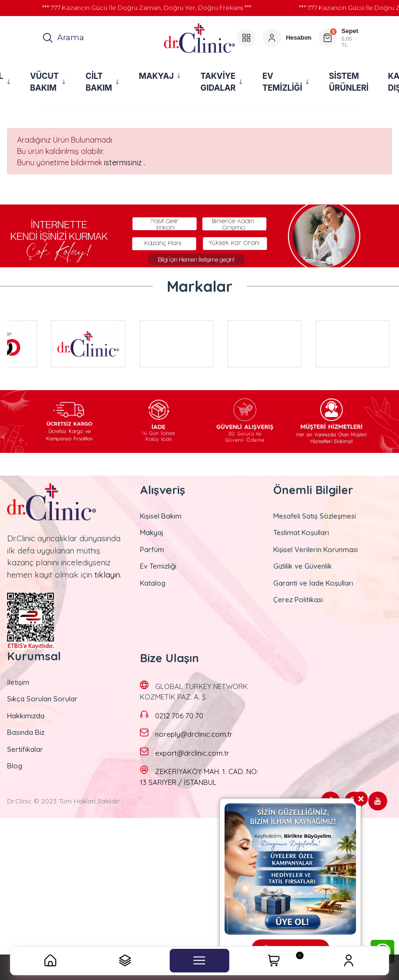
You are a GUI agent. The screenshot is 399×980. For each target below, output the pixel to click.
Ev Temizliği (158, 566)
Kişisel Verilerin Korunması (316, 550)
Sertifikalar (25, 749)
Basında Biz (26, 732)
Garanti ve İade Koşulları (313, 583)
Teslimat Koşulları (301, 533)
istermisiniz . (125, 162)
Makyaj (152, 533)
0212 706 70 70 (179, 716)
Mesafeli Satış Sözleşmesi (315, 516)
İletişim (18, 682)
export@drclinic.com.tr (192, 753)
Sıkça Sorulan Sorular (42, 699)
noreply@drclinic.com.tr (194, 734)
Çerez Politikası (298, 600)
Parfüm (152, 550)
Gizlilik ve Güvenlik (303, 566)
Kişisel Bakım (161, 516)
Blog (15, 766)
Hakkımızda (26, 716)
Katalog (153, 583)
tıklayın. (108, 575)
